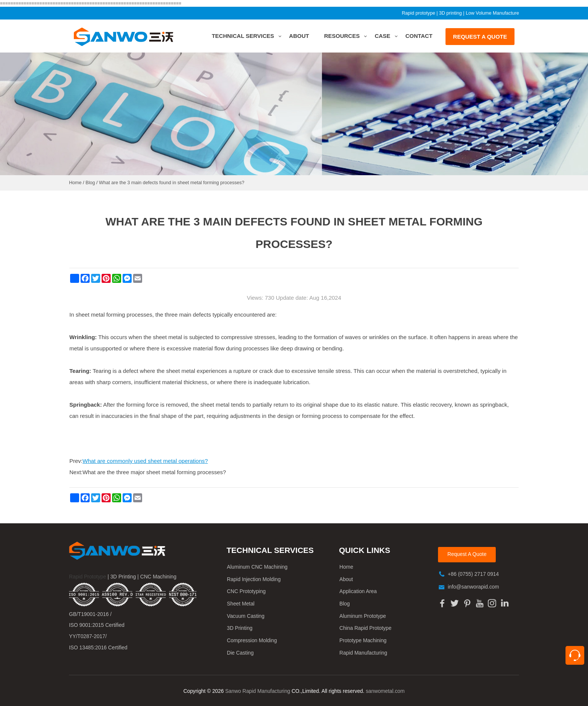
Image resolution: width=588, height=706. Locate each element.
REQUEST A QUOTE (480, 37)
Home (346, 567)
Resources (342, 36)
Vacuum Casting (246, 616)
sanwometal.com (385, 691)
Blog (345, 604)
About (299, 36)
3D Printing (240, 628)
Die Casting (240, 653)
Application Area (358, 591)
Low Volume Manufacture (492, 13)
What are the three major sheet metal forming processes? (154, 472)
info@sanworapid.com (473, 587)
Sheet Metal (241, 604)
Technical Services (243, 36)
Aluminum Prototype (363, 616)
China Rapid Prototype (365, 628)
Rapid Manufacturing (363, 653)
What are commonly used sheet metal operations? (145, 461)
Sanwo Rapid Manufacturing (257, 691)
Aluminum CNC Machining (257, 567)
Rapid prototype (418, 13)
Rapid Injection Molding (254, 579)
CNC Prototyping (246, 591)
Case (382, 36)
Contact (419, 36)
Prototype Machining (363, 641)
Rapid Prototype (88, 577)
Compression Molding (252, 641)
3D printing (451, 13)
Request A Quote (467, 554)
